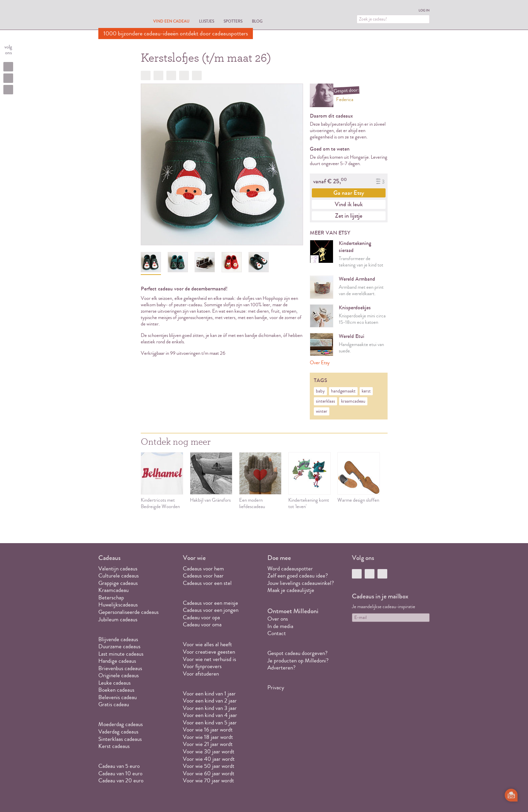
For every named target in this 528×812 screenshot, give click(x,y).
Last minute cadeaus (121, 654)
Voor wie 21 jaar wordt (208, 744)
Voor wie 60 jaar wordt (209, 773)
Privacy (276, 688)
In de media (280, 626)
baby (320, 391)
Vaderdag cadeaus (118, 732)
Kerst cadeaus (114, 746)
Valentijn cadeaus (118, 569)
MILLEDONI (117, 15)
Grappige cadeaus (118, 583)
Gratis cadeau (114, 704)
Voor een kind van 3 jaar (210, 708)
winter (322, 411)
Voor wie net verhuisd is (209, 659)
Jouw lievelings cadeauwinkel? (301, 583)
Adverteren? (282, 668)
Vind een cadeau (171, 21)
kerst (366, 391)
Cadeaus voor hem (203, 569)
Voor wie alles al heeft (207, 644)
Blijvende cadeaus (118, 639)
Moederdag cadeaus (121, 724)
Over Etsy (320, 363)
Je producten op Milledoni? (298, 661)
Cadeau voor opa (201, 617)
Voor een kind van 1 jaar (209, 694)
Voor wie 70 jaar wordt (208, 780)
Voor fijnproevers (202, 666)
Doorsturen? (197, 75)
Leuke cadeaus (114, 683)
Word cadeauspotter (290, 569)
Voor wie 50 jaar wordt (209, 766)
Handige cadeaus (117, 661)
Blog (257, 21)
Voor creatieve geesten (209, 652)
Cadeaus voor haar (203, 576)
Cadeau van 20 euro (121, 780)
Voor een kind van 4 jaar (210, 715)
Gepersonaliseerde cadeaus (128, 612)
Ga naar (349, 193)
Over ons (278, 619)
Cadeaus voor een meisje (210, 603)
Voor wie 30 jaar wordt (209, 752)
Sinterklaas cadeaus (120, 739)
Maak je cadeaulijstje (291, 590)
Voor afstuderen (201, 674)
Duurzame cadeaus (119, 646)
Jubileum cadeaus (118, 619)
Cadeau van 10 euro (120, 773)
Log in (424, 10)
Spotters (233, 21)
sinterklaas (325, 401)
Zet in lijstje (349, 216)
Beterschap (111, 598)
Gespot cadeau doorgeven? (298, 653)
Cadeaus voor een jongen (211, 610)
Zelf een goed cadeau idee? (298, 576)
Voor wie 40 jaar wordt (209, 759)
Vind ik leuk (349, 204)
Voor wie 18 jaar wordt (208, 737)
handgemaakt (343, 391)
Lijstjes (207, 21)
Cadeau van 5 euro (119, 766)
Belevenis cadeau (118, 697)
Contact (277, 633)
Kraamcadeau (113, 590)
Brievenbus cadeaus (120, 668)
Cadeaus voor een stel (207, 583)
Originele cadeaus (119, 675)
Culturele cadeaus (119, 576)
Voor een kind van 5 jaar (210, 723)
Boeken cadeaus (116, 690)
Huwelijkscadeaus (118, 605)
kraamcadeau (353, 401)
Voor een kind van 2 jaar (210, 701)
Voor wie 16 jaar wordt (208, 730)
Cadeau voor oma (202, 624)
